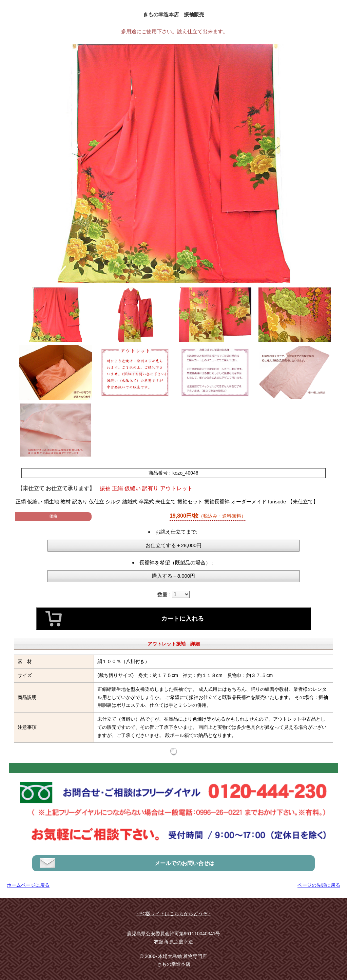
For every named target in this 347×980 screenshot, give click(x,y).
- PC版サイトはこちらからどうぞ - (173, 914)
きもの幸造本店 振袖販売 (174, 14)
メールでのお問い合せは (185, 863)
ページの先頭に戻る (319, 885)
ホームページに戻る (28, 885)
